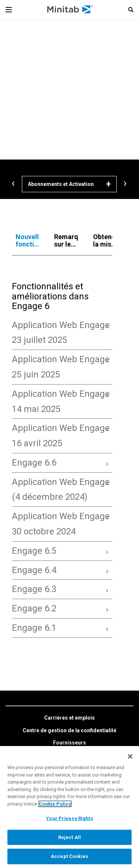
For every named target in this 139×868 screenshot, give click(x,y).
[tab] (28, 241)
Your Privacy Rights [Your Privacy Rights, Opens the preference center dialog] (69, 818)
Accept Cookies (69, 856)
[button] (131, 10)
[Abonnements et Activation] (69, 184)
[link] (69, 718)
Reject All (69, 837)
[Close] (130, 756)
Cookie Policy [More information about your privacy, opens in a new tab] (55, 804)
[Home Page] (70, 10)
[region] (69, 807)
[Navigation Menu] (9, 10)
